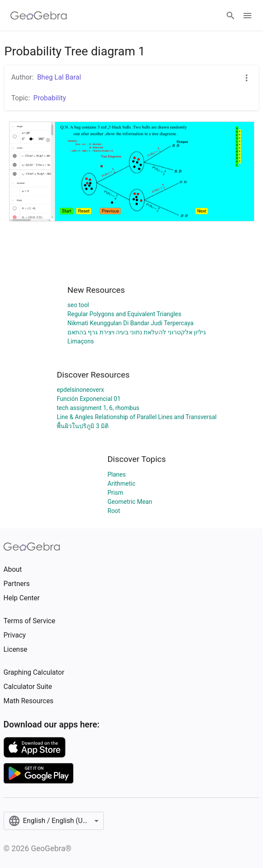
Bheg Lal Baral (59, 77)
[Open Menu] (247, 16)
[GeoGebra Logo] (39, 16)
